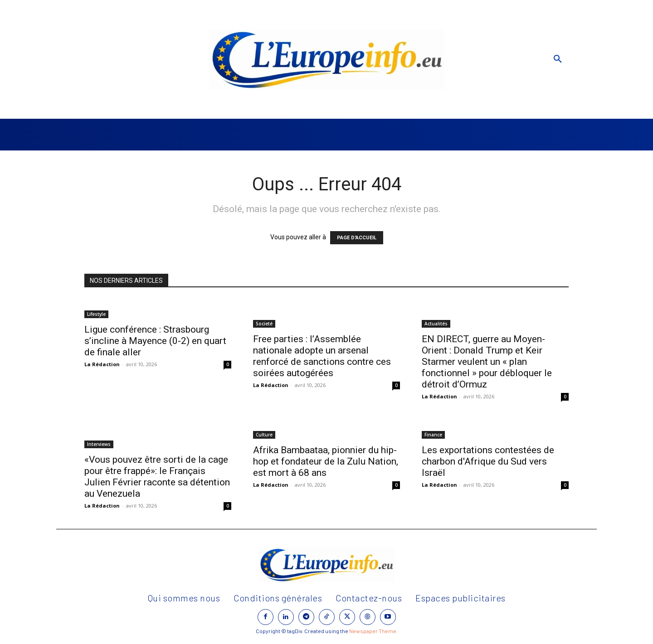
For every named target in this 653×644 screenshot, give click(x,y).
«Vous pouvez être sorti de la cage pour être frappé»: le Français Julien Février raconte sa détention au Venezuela (157, 477)
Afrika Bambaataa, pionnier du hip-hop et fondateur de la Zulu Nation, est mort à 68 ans (326, 461)
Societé (264, 324)
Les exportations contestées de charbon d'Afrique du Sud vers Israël (488, 461)
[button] (558, 59)
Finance (433, 435)
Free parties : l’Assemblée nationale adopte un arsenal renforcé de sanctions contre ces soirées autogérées (322, 356)
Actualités (436, 324)
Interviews (99, 444)
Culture (264, 435)
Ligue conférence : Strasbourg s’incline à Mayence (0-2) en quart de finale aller (155, 341)
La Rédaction (102, 364)
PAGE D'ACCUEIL (357, 238)
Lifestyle (96, 314)
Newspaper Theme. (373, 631)
